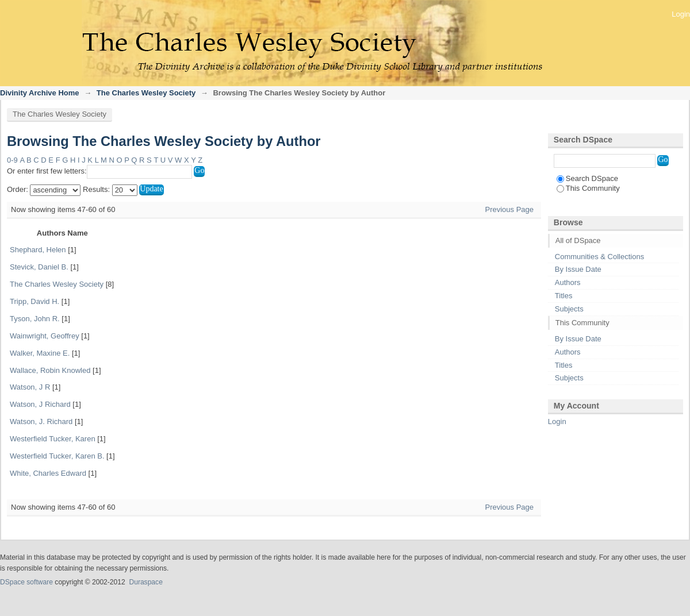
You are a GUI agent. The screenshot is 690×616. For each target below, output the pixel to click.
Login (681, 14)
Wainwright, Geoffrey (45, 336)
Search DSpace (587, 178)
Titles (564, 296)
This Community (588, 188)
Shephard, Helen (38, 250)
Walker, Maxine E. (40, 353)
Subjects (569, 309)
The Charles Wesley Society (146, 93)
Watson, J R (30, 387)
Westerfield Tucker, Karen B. (57, 456)
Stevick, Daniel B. (39, 267)
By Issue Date (578, 269)
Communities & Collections (599, 257)
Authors (568, 282)
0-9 (12, 160)
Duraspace (145, 582)
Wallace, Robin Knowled (50, 370)
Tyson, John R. (35, 319)
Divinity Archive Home (40, 93)
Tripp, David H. (34, 301)
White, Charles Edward (48, 473)
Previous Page (509, 209)
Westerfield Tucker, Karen (53, 439)
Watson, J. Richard (41, 421)
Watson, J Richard (40, 404)
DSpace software (26, 582)
